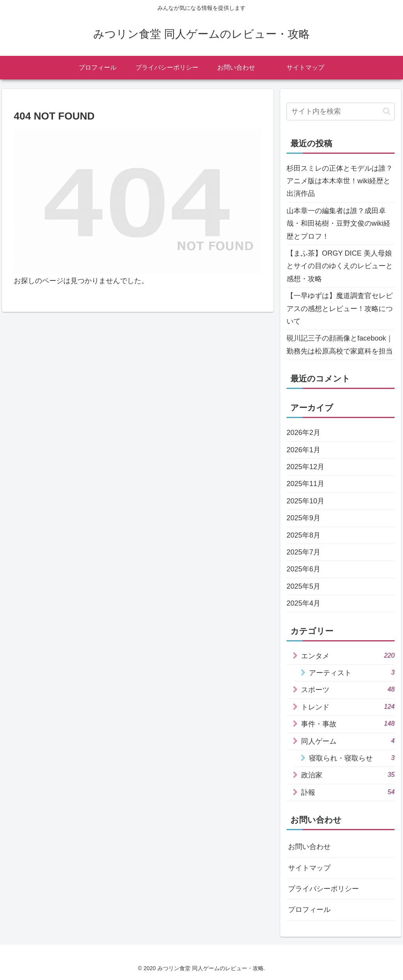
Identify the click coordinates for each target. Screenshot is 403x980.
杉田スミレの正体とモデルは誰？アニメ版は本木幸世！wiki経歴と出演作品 (340, 181)
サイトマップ (309, 868)
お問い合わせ (309, 847)
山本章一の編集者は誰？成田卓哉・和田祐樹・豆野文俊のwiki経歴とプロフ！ (338, 224)
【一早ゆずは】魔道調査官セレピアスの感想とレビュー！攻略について (340, 309)
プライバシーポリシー (324, 889)
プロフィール (309, 910)
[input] (340, 111)
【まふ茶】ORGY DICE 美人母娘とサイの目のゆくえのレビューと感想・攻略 (340, 266)
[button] (387, 111)
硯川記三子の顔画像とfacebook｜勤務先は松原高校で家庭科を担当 (340, 344)
